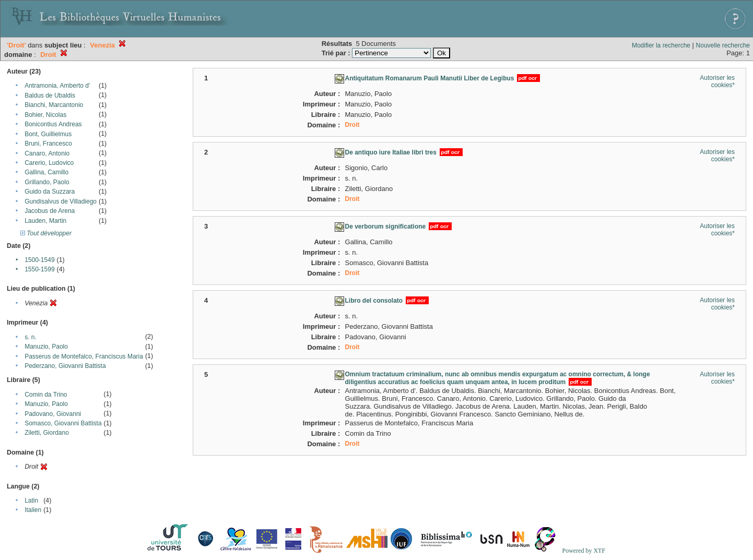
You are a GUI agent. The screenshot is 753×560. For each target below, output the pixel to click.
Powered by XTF (584, 551)
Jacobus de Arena (50, 211)
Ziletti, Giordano (47, 433)
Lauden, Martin (45, 221)
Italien (33, 510)
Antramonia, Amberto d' (57, 86)
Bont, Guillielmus (48, 134)
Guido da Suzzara (50, 192)
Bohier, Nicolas (45, 115)
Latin (31, 501)
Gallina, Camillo (46, 172)
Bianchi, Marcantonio (54, 105)
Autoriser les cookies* (717, 81)
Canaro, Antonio (47, 153)
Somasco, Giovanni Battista (63, 423)
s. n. (31, 337)
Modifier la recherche (661, 45)
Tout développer (46, 233)
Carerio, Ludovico (49, 163)
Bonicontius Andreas (53, 124)
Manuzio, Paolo (46, 347)
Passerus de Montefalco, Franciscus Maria (84, 356)
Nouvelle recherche (723, 45)
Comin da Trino (46, 395)
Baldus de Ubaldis (50, 96)
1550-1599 (39, 269)
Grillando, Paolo (47, 182)
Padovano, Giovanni (53, 414)
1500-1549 (39, 260)
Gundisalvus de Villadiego (61, 201)
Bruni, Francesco (48, 144)
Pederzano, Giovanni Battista (65, 366)
